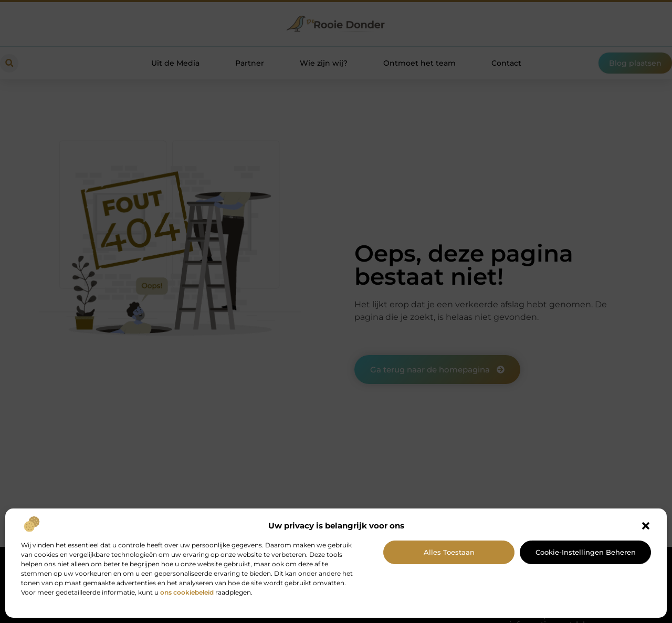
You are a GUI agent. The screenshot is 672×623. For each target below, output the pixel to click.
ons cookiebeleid (187, 592)
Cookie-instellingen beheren (586, 552)
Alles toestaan (449, 552)
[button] (646, 526)
